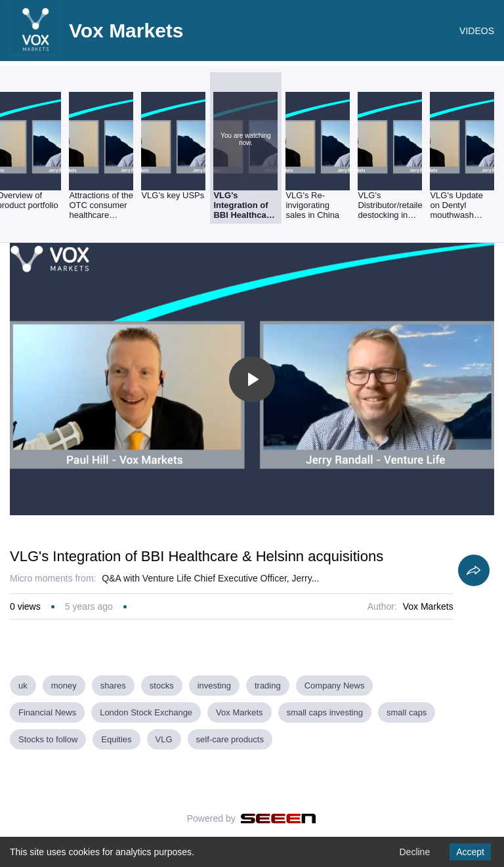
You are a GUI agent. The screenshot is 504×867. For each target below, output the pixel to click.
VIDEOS (477, 31)
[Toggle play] (252, 379)
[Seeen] (279, 818)
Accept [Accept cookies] (470, 852)
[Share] (474, 570)
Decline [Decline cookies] (414, 852)
